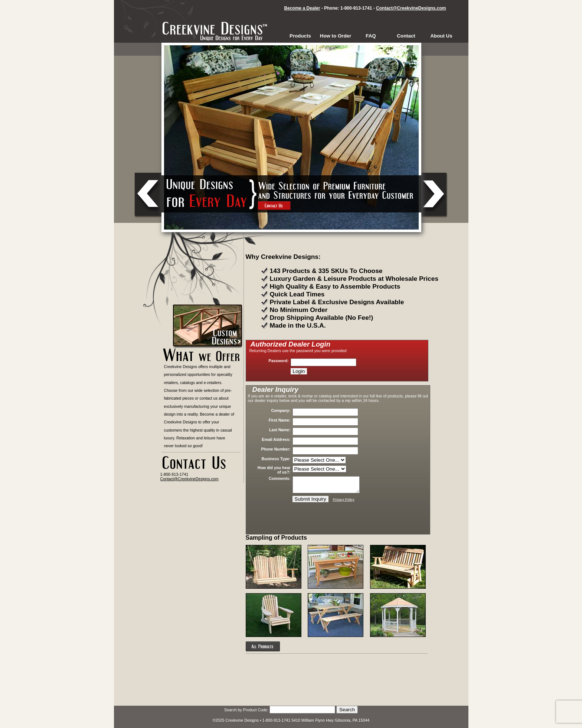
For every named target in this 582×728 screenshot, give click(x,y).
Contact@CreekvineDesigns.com (411, 8)
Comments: (280, 478)
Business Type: (276, 459)
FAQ (371, 36)
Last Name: (280, 430)
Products (300, 36)
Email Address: (276, 439)
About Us (441, 36)
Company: (281, 410)
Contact (406, 36)
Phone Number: (276, 449)
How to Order (336, 36)
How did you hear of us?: (274, 470)
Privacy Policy (344, 500)
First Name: (280, 420)
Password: (279, 361)
